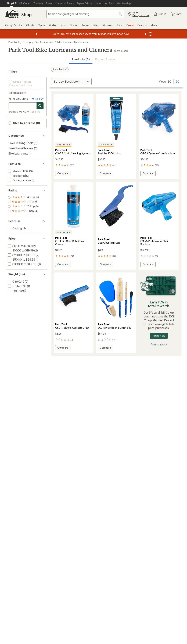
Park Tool (14, 42)
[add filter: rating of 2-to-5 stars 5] (23, 206)
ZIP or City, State (18, 99)
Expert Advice (105, 59)
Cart (176, 14)
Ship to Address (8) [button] (24, 123)
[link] (74, 119)
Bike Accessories (44, 42)
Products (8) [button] (81, 59)
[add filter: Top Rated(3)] (16, 176)
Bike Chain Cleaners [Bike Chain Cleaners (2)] (21, 148)
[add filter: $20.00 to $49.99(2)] (21, 255)
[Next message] (146, 34)
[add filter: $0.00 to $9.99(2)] (19, 246)
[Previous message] (37, 34)
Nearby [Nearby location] (37, 99)
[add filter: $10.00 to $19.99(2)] (20, 250)
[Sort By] (71, 82)
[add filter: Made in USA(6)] (18, 171)
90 (177, 81)
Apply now (159, 336)
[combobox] (85, 14)
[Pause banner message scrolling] (150, 34)
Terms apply (159, 344)
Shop (26, 14)
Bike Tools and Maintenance (73, 42)
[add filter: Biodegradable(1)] (19, 180)
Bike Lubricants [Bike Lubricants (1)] (18, 153)
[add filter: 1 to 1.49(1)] (15, 291)
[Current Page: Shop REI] (12, 3)
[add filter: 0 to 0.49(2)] (16, 281)
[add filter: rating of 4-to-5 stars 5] (23, 197)
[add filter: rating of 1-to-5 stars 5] (23, 211)
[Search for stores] (40, 106)
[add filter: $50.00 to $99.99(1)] (21, 259)
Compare (63, 174)
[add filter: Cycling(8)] (15, 228)
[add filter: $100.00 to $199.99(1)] (22, 264)
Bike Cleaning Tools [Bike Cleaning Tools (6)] (21, 143)
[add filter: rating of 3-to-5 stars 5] (23, 202)
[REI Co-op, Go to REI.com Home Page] (12, 14)
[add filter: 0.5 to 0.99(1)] (17, 286)
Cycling (27, 42)
